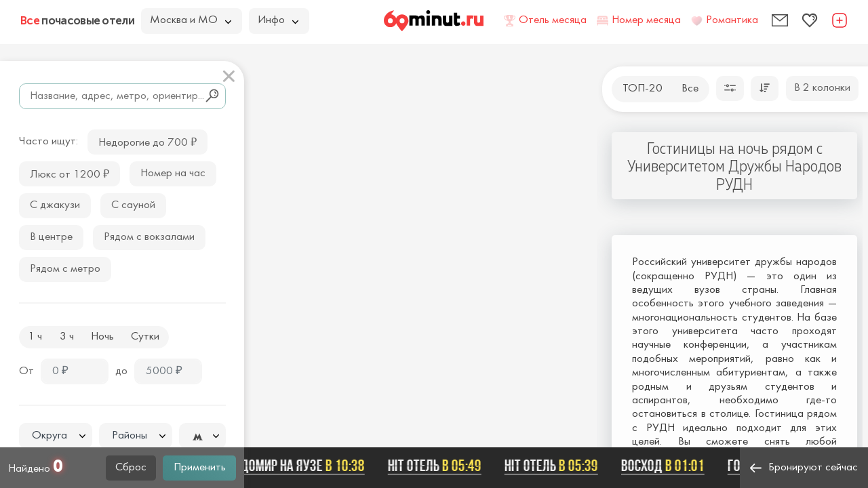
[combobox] (56, 436)
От (26, 371)
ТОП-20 (643, 89)
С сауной (133, 205)
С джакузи (55, 205)
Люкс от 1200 (70, 173)
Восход (666, 466)
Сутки (145, 337)
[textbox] (56, 436)
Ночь (102, 337)
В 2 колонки (822, 88)
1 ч (35, 337)
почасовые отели (77, 20)
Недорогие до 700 (147, 141)
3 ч (67, 337)
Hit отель (438, 466)
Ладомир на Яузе (299, 466)
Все (690, 89)
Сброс (131, 468)
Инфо (278, 20)
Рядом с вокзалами (149, 237)
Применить (200, 468)
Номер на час (173, 174)
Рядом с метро (65, 269)
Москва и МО (191, 20)
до (121, 371)
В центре (51, 237)
